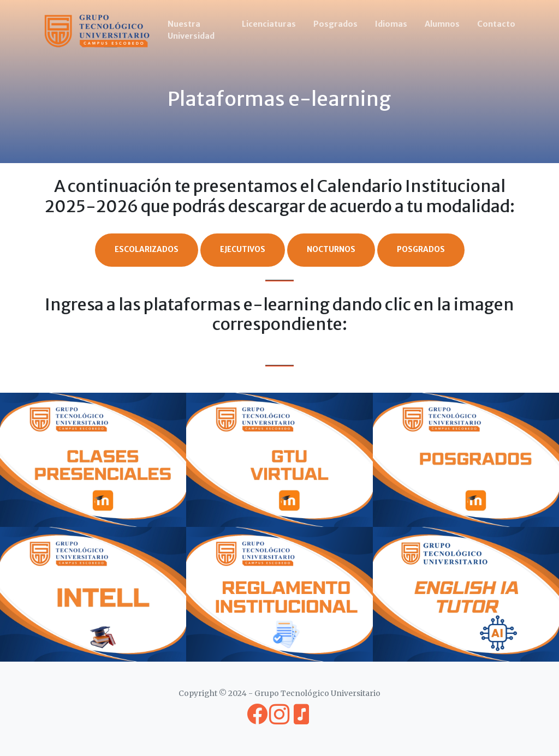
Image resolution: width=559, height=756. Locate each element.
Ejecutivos (243, 250)
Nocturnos (331, 250)
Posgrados (335, 24)
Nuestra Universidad (191, 30)
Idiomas (391, 24)
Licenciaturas (269, 24)
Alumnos (442, 24)
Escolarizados (147, 250)
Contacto (496, 24)
